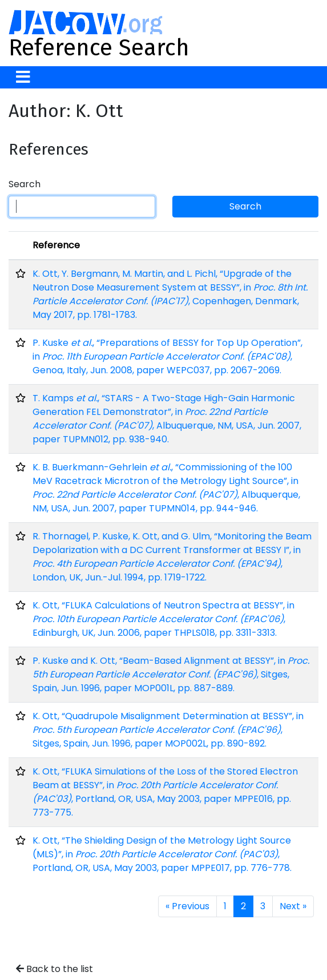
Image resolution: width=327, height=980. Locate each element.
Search (25, 184)
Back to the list (54, 969)
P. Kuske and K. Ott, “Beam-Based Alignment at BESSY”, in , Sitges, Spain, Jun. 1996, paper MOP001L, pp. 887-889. (171, 674)
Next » (293, 906)
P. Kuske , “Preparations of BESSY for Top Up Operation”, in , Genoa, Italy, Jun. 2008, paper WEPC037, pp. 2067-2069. (167, 356)
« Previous (187, 906)
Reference (56, 245)
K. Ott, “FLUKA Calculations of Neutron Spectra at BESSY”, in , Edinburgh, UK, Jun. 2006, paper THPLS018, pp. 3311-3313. (163, 619)
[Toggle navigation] (23, 77)
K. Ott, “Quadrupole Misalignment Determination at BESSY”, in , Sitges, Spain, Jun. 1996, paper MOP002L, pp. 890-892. (168, 730)
